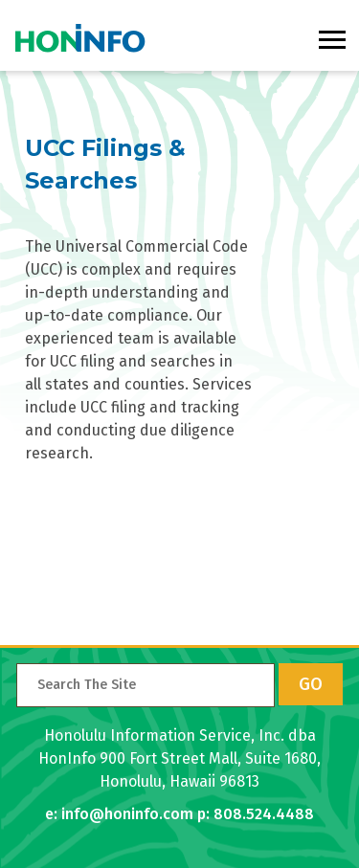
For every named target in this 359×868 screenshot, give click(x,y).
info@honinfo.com (127, 814)
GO (311, 684)
